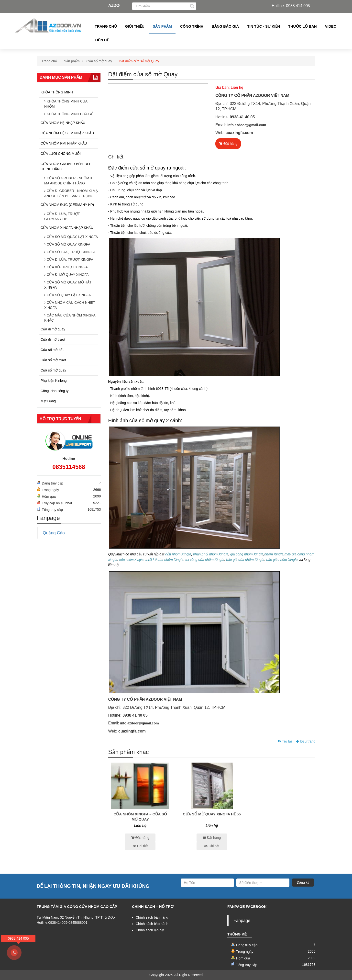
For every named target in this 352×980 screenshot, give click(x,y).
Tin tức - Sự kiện (264, 26)
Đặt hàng (228, 144)
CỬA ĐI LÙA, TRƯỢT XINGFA (70, 259)
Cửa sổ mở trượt (53, 360)
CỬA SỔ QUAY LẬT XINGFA (69, 295)
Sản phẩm (162, 26)
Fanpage (242, 921)
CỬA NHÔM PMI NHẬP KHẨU (64, 143)
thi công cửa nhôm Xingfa (205, 560)
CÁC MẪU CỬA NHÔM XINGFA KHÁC (70, 318)
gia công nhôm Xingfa (247, 554)
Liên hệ (102, 40)
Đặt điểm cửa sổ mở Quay (139, 61)
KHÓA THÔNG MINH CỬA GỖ (70, 114)
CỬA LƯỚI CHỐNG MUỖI (61, 154)
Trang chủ (106, 26)
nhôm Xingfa (274, 554)
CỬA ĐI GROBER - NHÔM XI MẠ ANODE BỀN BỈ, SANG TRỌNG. (71, 193)
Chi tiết (140, 846)
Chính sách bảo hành (152, 924)
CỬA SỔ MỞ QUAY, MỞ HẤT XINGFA (68, 285)
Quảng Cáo (54, 533)
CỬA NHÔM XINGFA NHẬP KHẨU (67, 228)
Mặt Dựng (48, 401)
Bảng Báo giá (225, 26)
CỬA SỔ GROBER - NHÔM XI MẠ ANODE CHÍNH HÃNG (69, 181)
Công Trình (192, 26)
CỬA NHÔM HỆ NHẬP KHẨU (63, 123)
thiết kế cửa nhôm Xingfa (165, 560)
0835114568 (69, 467)
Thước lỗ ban (302, 26)
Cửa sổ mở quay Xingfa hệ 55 (212, 814)
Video (331, 26)
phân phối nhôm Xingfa (210, 554)
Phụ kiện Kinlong (54, 381)
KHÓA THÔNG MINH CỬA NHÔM (66, 104)
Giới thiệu (135, 26)
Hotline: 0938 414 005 (291, 6)
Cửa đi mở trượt (53, 339)
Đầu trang (306, 741)
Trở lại (285, 741)
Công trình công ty (55, 391)
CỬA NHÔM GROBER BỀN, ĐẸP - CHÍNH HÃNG (67, 166)
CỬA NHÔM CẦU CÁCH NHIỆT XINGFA (70, 305)
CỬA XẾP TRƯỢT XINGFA (67, 267)
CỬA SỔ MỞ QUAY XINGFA (68, 244)
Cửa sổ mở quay (99, 61)
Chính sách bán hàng (152, 917)
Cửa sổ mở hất (52, 350)
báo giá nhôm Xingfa (282, 560)
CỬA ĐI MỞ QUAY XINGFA (68, 275)
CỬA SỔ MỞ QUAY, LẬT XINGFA (72, 237)
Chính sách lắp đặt (150, 930)
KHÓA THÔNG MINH (57, 92)
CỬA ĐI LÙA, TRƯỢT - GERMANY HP (63, 216)
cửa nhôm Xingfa (178, 554)
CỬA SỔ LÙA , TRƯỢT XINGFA (71, 252)
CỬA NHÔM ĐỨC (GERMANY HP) (67, 205)
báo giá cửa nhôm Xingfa (245, 560)
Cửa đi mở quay (53, 329)
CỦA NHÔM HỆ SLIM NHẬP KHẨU (67, 133)
